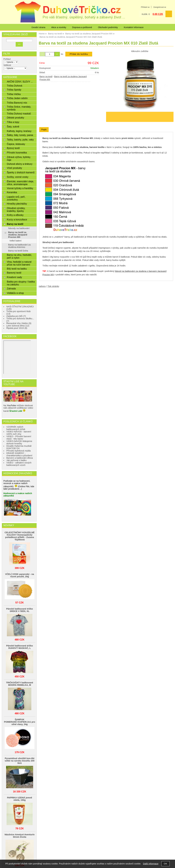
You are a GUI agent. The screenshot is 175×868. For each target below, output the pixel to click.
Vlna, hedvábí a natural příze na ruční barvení (19, 263)
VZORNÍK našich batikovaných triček (16, 428)
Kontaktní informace (134, 27)
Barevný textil (14, 273)
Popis (44, 130)
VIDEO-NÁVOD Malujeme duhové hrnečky (19, 442)
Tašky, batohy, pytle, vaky (20, 140)
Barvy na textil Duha (18, 251)
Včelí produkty (14, 168)
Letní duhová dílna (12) (18, 326)
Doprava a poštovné (82, 27)
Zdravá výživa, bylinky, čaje (19, 158)
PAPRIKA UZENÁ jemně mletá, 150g (20, 799)
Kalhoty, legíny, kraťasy (19, 131)
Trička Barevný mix (17, 103)
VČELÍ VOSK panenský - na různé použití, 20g (19, 575)
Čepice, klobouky (16, 144)
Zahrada (11, 288)
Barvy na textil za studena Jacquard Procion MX (18, 235)
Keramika (12, 192)
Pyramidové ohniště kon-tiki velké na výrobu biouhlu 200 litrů (20, 761)
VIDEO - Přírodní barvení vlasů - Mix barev (19, 438)
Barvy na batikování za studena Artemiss (19, 246)
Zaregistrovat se (160, 7)
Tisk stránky (53, 286)
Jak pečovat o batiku (17, 460)
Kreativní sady (14, 277)
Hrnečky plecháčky (17, 204)
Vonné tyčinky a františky (20, 188)
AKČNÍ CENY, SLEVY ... (20, 82)
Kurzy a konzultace (17, 219)
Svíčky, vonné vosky (18, 177)
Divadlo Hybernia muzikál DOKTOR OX (19, 447)
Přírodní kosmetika (17, 153)
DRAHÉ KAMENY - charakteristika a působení (19, 454)
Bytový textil (13, 148)
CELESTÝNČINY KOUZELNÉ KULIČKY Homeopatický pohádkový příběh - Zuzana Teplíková (20, 536)
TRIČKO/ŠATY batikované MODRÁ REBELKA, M (19, 684)
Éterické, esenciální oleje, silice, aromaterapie (20, 183)
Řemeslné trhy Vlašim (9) (19, 323)
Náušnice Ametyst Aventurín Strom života (20, 836)
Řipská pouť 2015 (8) (17, 328)
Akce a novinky (59, 27)
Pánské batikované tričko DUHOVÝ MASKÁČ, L (20, 647)
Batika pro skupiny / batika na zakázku (21, 283)
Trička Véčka (14, 94)
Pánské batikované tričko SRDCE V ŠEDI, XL (20, 610)
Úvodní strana (38, 27)
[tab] (44, 130)
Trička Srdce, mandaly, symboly (19, 108)
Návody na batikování (19, 228)
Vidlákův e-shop (15, 293)
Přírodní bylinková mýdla (19, 451)
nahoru (42, 286)
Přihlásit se (145, 7)
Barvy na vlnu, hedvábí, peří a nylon (19, 256)
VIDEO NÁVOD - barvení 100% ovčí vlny (19, 433)
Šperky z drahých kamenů (21, 172)
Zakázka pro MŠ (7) (16, 316)
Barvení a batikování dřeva (20, 458)
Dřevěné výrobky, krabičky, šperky (16, 210)
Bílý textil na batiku (17, 269)
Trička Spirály (14, 90)
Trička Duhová (15, 86)
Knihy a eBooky (15, 215)
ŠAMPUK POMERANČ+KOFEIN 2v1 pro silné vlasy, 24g (20, 722)
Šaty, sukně (13, 127)
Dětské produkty (16, 118)
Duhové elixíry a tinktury (20, 164)
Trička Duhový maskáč (19, 114)
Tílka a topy (13, 122)
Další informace (151, 864)
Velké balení (15, 241)
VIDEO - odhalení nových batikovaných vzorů (19, 464)
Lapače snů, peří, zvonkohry (16, 198)
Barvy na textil (46, 77)
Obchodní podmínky (108, 27)
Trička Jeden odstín (17, 98)
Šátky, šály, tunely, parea (20, 135)
